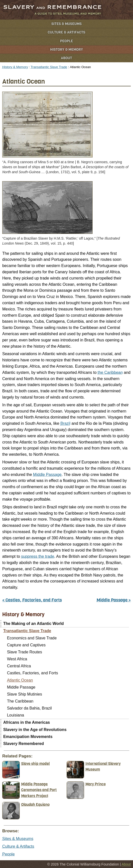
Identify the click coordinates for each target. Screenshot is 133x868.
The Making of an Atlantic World (34, 624)
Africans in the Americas (27, 722)
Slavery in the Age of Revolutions (35, 730)
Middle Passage (47, 475)
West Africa (17, 659)
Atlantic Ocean (20, 680)
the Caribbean (110, 372)
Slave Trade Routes (25, 652)
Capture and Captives (26, 645)
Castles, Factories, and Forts (33, 673)
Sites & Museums (66, 24)
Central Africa (19, 666)
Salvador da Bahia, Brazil (29, 708)
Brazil (65, 423)
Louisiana (16, 715)
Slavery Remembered (24, 744)
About (66, 58)
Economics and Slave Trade (32, 638)
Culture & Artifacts (66, 32)
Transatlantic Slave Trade (49, 67)
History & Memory (66, 50)
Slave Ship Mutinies (25, 694)
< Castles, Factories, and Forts (32, 600)
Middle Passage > (114, 600)
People (67, 41)
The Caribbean (20, 701)
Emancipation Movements (28, 737)
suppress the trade (38, 556)
